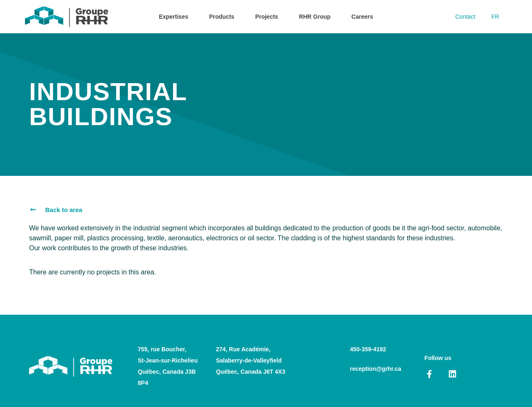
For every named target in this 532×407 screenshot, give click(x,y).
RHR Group (315, 17)
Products (222, 17)
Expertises (174, 17)
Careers (362, 17)
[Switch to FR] (495, 17)
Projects (266, 17)
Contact (464, 17)
